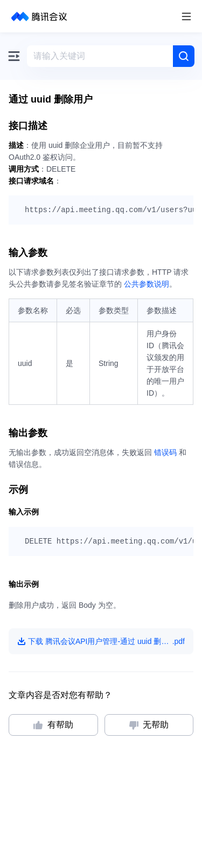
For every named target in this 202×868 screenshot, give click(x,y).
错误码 (165, 452)
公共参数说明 (147, 284)
